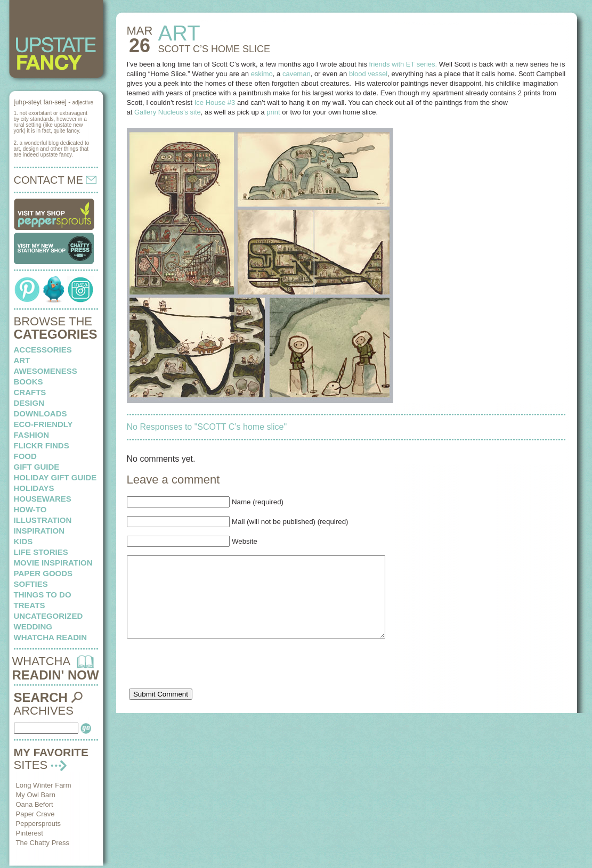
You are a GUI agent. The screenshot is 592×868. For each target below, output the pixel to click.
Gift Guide (37, 467)
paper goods (43, 573)
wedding (33, 627)
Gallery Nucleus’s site (168, 112)
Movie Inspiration (53, 563)
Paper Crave (35, 814)
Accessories (43, 350)
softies (31, 584)
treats (30, 605)
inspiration (39, 531)
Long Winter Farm (44, 785)
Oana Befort (35, 804)
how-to (30, 509)
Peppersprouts (39, 824)
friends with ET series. (403, 64)
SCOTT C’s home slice (214, 49)
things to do (43, 595)
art (22, 360)
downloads (40, 413)
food (25, 456)
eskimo (262, 74)
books (29, 382)
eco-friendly (43, 424)
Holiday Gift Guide (55, 477)
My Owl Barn (36, 795)
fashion (32, 435)
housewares (43, 499)
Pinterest (30, 833)
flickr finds (42, 445)
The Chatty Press (43, 843)
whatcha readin (50, 637)
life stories (41, 552)
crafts (30, 392)
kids (23, 541)
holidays (34, 488)
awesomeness (46, 371)
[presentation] (208, 684)
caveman (297, 74)
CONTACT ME (55, 180)
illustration (43, 520)
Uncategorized (48, 616)
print (273, 112)
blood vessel (368, 74)
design (29, 403)
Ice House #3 (215, 103)
